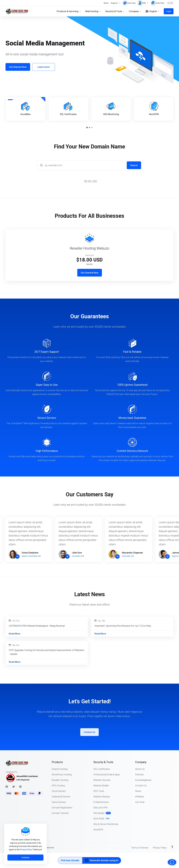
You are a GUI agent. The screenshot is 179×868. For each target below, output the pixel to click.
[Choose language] (152, 11)
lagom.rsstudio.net (33, 556)
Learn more (44, 67)
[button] (87, 128)
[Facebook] (7, 787)
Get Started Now (18, 67)
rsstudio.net (80, 556)
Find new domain (70, 860)
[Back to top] (172, 847)
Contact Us (89, 732)
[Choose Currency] (143, 3)
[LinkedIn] (20, 787)
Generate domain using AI (102, 860)
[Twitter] (14, 787)
